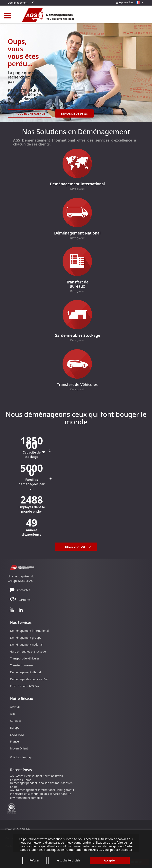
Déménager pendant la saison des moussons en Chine (41, 785)
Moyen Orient (19, 748)
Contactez (24, 590)
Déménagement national (26, 645)
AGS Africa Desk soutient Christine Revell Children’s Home (36, 778)
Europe (15, 728)
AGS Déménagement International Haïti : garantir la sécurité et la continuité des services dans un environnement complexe (42, 794)
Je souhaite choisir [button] (68, 860)
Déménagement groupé (26, 638)
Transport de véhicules (25, 658)
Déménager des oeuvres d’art (29, 679)
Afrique (15, 707)
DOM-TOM (17, 734)
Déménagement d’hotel (25, 672)
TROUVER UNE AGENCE (29, 113)
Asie (13, 714)
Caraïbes (16, 721)
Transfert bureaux (22, 665)
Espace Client (130, 2)
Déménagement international (29, 631)
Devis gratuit (77, 189)
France (14, 741)
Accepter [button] (110, 860)
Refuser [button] (34, 860)
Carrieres (25, 600)
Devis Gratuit (78, 546)
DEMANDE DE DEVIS (75, 113)
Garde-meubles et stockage (28, 651)
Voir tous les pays (21, 757)
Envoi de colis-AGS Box (25, 686)
